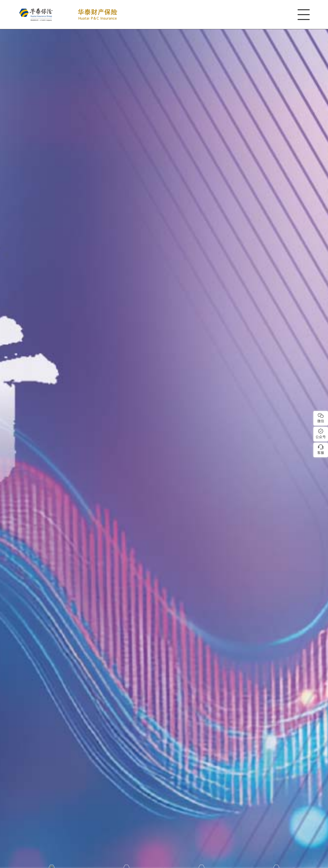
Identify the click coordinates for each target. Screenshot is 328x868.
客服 (321, 453)
